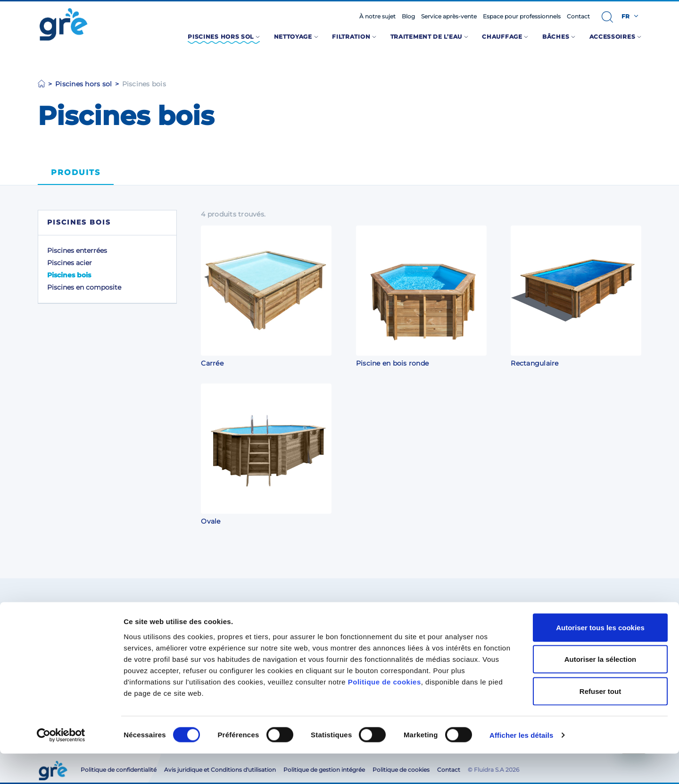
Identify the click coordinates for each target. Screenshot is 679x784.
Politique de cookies (385, 712)
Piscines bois (69, 275)
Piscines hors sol (83, 84)
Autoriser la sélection (600, 689)
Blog (408, 17)
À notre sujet (377, 17)
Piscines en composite (84, 287)
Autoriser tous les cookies (600, 658)
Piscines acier (70, 263)
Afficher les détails (521, 765)
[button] (607, 17)
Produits (76, 172)
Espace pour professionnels (522, 17)
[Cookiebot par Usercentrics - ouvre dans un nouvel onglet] (61, 766)
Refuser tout (600, 721)
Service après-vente (449, 17)
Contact (578, 17)
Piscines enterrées (77, 250)
